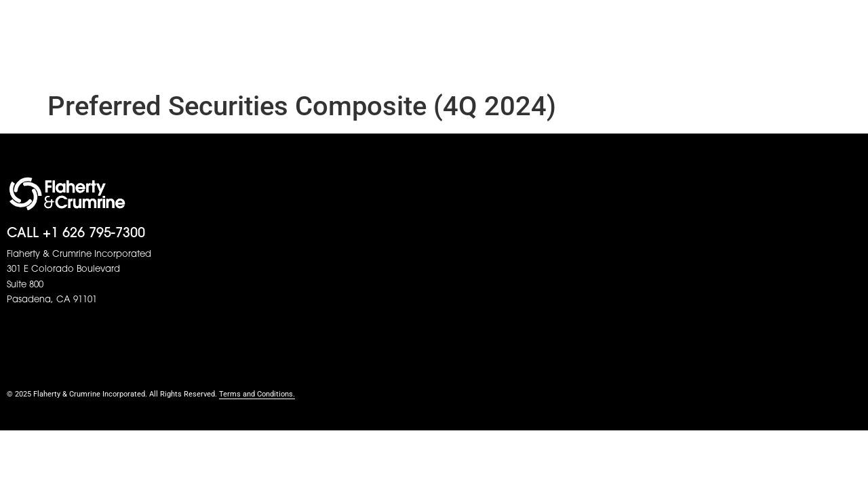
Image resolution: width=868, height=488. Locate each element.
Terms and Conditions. (257, 394)
